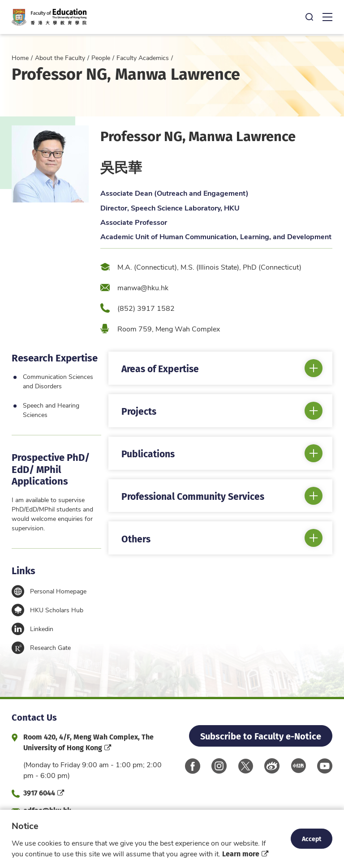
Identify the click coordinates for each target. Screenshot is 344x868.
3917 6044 (39, 793)
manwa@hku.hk (143, 287)
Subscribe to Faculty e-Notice (261, 736)
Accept (312, 838)
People (101, 58)
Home (20, 58)
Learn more (241, 853)
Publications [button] (148, 453)
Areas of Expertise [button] (160, 368)
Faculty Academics (143, 58)
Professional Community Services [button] (193, 496)
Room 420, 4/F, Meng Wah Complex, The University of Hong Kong (88, 742)
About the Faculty (60, 58)
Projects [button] (139, 411)
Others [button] (136, 538)
